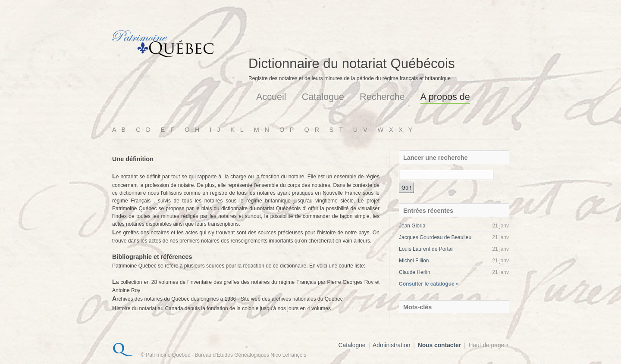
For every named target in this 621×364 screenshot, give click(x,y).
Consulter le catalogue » (429, 284)
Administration (391, 345)
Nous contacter (439, 345)
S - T (336, 130)
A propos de (445, 97)
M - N (262, 130)
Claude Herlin (415, 272)
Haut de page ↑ (489, 345)
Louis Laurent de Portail (426, 249)
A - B (119, 130)
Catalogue (323, 97)
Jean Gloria (412, 226)
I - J (215, 130)
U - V (360, 130)
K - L (237, 130)
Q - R (311, 130)
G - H (192, 130)
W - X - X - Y (395, 130)
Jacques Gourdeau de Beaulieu (435, 237)
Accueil (271, 97)
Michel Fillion (414, 261)
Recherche (382, 97)
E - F (168, 130)
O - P (287, 130)
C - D (143, 130)
